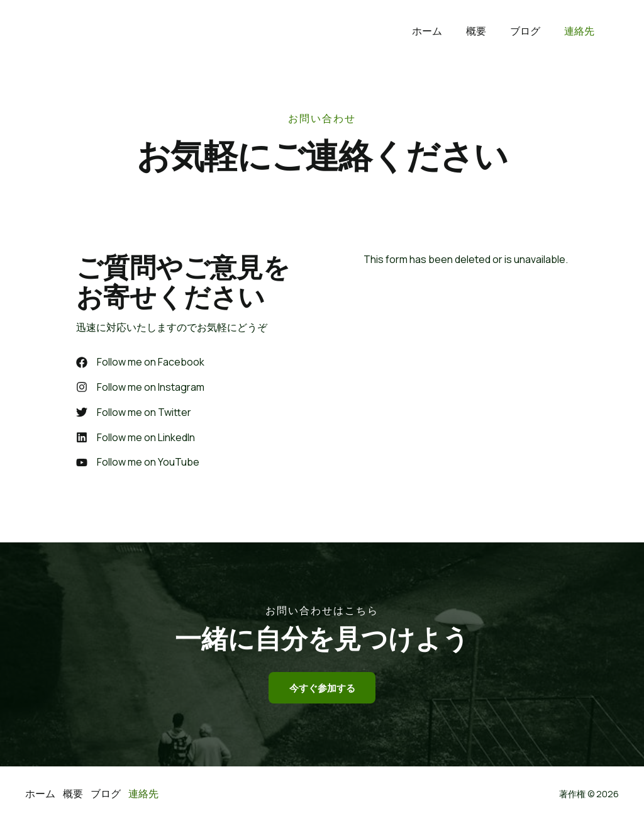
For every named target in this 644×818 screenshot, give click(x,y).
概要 (486, 31)
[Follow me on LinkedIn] (136, 439)
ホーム (440, 31)
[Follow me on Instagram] (140, 388)
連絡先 (581, 31)
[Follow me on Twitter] (134, 414)
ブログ (531, 31)
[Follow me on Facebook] (140, 362)
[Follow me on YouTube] (138, 465)
